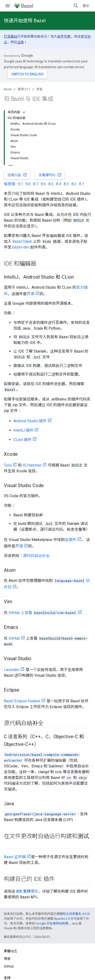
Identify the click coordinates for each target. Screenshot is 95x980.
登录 (86, 6)
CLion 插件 (22, 440)
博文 (27, 891)
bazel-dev (21, 247)
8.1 (82, 184)
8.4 (59, 184)
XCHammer (32, 465)
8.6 (43, 184)
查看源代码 (50, 175)
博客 (7, 959)
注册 (21, 42)
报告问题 (17, 175)
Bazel (8, 89)
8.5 (51, 184)
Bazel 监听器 (15, 857)
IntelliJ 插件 (23, 430)
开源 (31, 294)
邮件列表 (64, 36)
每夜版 (10, 184)
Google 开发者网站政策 (52, 923)
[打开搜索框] (76, 6)
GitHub (14, 638)
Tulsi (8, 465)
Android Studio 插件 (30, 421)
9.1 (20, 184)
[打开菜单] (8, 6)
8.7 (36, 184)
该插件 (70, 540)
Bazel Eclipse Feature (22, 701)
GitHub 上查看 (43, 613)
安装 (39, 89)
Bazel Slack (22, 241)
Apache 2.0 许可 (65, 919)
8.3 (66, 184)
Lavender (12, 670)
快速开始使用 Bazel (25, 21)
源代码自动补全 (36, 556)
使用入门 (24, 89)
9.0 (28, 184)
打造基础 (11, 36)
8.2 (74, 184)
